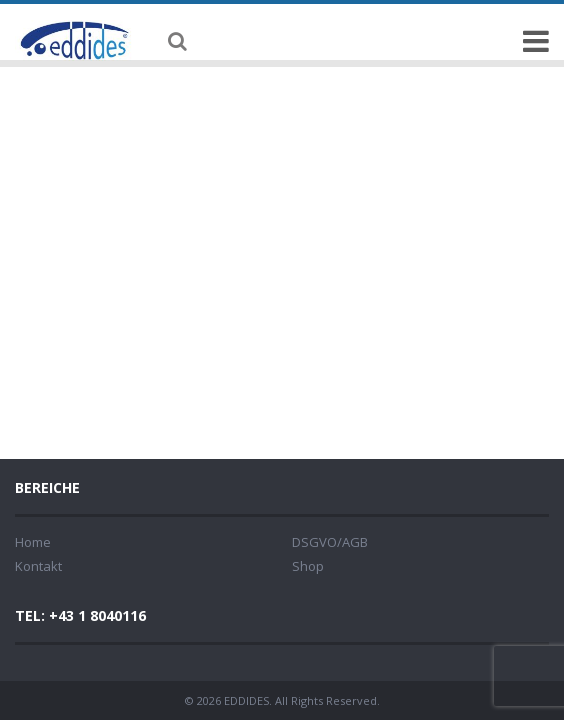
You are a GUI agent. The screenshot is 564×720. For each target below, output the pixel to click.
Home (33, 542)
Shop (308, 566)
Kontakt (38, 566)
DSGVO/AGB (330, 542)
